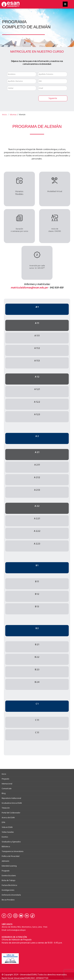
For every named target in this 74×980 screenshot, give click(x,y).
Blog (4, 793)
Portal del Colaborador (11, 813)
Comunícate (7, 789)
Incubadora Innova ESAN (12, 803)
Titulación (6, 808)
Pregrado (5, 779)
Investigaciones (8, 890)
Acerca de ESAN (8, 818)
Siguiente (53, 98)
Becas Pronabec (8, 900)
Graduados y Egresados (11, 842)
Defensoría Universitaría (11, 895)
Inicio (4, 774)
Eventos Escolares (9, 876)
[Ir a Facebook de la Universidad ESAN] (5, 916)
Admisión (5, 861)
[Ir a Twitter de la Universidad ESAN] (10, 916)
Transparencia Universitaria (13, 851)
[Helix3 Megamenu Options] (65, 4)
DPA (3, 822)
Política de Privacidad (11, 856)
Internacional (7, 784)
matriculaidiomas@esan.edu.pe (29, 288)
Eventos (5, 837)
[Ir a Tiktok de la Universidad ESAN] (33, 916)
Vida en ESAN (7, 827)
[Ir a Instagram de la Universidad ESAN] (16, 916)
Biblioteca (6, 847)
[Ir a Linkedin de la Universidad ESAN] (27, 916)
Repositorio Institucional (11, 798)
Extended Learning (9, 866)
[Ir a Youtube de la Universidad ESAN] (22, 916)
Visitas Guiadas (8, 832)
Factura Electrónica (9, 885)
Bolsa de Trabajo (9, 880)
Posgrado (6, 871)
